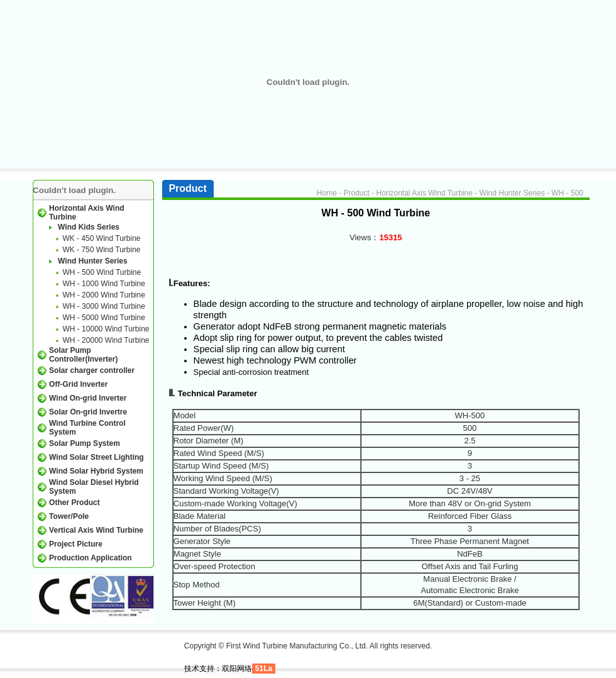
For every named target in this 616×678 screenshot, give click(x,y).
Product (356, 193)
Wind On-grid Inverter (88, 398)
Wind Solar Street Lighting (96, 457)
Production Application (91, 558)
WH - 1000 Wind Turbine (103, 284)
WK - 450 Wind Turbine (101, 238)
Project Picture (76, 544)
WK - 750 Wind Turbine (101, 250)
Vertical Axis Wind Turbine (96, 530)
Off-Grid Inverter (78, 384)
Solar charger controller (92, 370)
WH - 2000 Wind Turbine (103, 295)
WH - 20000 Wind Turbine (106, 340)
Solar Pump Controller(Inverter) (83, 355)
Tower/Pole (69, 516)
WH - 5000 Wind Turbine (103, 318)
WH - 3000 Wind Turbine (103, 306)
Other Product (74, 503)
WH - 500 (567, 193)
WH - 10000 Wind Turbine (106, 329)
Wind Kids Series (89, 227)
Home (327, 193)
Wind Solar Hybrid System (96, 471)
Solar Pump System (85, 443)
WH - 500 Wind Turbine (102, 272)
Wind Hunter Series (93, 261)
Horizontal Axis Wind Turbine (425, 193)
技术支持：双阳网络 (218, 669)
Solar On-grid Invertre (88, 412)
